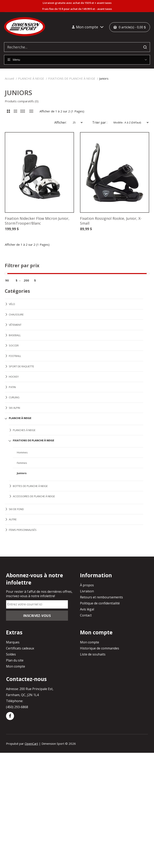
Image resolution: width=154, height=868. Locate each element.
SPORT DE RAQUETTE (21, 366)
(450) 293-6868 (17, 707)
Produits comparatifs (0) (22, 101)
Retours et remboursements (101, 597)
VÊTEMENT (15, 325)
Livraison (87, 591)
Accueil (9, 78)
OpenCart (31, 744)
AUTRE (13, 519)
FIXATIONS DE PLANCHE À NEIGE (72, 78)
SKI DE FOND (16, 509)
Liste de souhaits (93, 654)
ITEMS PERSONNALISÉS (23, 530)
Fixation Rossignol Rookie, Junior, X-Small (111, 221)
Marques (13, 642)
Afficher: (60, 122)
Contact (86, 615)
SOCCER (14, 345)
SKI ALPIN (14, 408)
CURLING (14, 397)
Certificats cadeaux (20, 648)
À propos (87, 585)
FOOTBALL (15, 356)
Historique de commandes (100, 648)
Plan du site (15, 660)
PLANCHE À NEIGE (31, 78)
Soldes (11, 654)
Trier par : (100, 122)
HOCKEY (14, 377)
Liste (31, 111)
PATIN (12, 387)
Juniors (104, 78)
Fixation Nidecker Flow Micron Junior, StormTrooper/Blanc (37, 221)
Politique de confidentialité (100, 603)
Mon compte (16, 666)
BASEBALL (15, 335)
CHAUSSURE (16, 314)
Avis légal (87, 609)
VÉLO (12, 304)
